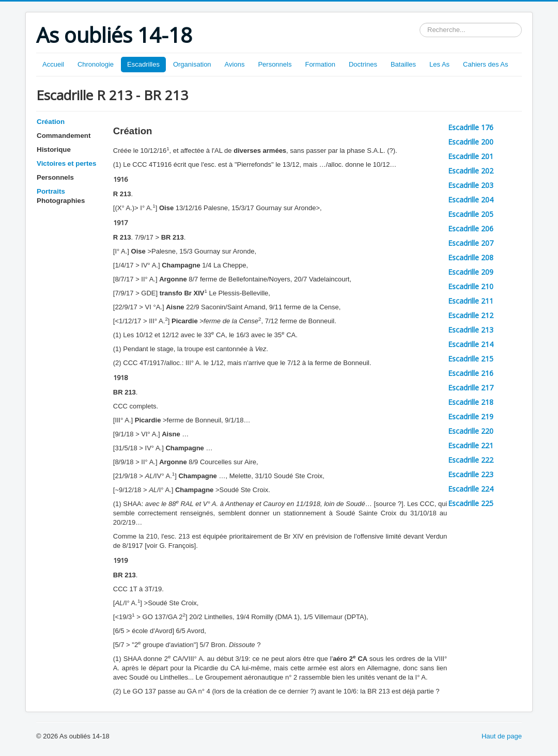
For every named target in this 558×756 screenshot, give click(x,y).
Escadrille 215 (471, 359)
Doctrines (363, 64)
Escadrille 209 (471, 272)
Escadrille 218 (471, 402)
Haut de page (502, 736)
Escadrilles (143, 64)
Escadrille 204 (471, 200)
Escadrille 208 (471, 257)
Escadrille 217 (471, 388)
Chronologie (96, 64)
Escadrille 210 (471, 286)
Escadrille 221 (471, 445)
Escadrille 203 (471, 185)
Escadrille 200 (471, 142)
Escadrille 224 (471, 489)
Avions (235, 64)
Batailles (403, 64)
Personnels (275, 64)
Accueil (53, 64)
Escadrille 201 (471, 156)
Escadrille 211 (471, 301)
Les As (439, 64)
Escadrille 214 (471, 344)
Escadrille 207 (471, 243)
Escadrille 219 (471, 416)
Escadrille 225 (471, 503)
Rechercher (420, 23)
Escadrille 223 (471, 474)
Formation (320, 64)
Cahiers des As (485, 64)
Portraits (51, 191)
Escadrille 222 (471, 460)
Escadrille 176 (471, 127)
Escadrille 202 (471, 171)
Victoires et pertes (66, 163)
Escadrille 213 (471, 330)
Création (51, 122)
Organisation (192, 64)
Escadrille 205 (471, 214)
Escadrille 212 (471, 315)
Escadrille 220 (471, 431)
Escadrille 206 (471, 229)
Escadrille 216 (471, 373)
